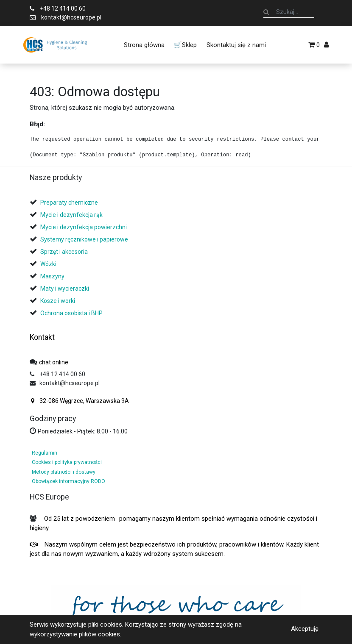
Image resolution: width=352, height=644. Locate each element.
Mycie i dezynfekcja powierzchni (84, 227)
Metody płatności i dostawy (64, 472)
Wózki (48, 264)
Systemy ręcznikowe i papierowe (85, 239)
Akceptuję (305, 629)
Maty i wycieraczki (65, 289)
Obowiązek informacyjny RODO (68, 481)
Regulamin (45, 453)
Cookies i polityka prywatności (67, 462)
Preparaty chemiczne (70, 203)
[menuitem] (144, 45)
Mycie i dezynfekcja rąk (71, 215)
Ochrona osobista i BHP (71, 313)
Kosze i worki (58, 301)
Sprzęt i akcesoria (64, 252)
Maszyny (52, 276)
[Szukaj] (266, 12)
